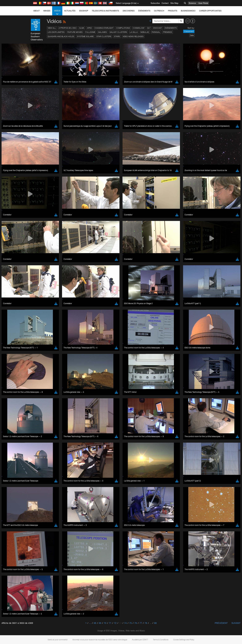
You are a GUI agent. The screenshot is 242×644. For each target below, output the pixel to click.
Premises (168, 32)
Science (192, 3)
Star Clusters (104, 36)
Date (192, 35)
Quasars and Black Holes (61, 36)
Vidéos (57, 12)
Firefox (36, 399)
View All (52, 28)
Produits (173, 11)
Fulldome (90, 32)
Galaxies (102, 32)
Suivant (236, 623)
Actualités (70, 11)
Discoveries (129, 11)
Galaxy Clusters (118, 32)
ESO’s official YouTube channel (97, 337)
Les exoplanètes (56, 32)
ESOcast (158, 28)
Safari (36, 402)
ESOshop (84, 11)
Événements (144, 11)
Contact (165, 3)
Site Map (174, 3)
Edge (36, 396)
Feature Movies (75, 32)
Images (47, 11)
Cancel (49, 447)
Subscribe (155, 3)
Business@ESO (188, 11)
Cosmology (139, 28)
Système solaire (85, 36)
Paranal (156, 32)
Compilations (123, 28)
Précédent (221, 623)
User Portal (203, 3)
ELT (149, 28)
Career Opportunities (210, 11)
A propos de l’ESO (68, 28)
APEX (89, 28)
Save (34, 447)
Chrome (37, 393)
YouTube (31, 337)
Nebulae (145, 32)
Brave (36, 390)
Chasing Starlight (104, 28)
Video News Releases (133, 36)
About (37, 11)
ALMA (82, 28)
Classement (189, 31)
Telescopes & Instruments (105, 11)
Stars (117, 36)
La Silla (134, 32)
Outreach (159, 11)
